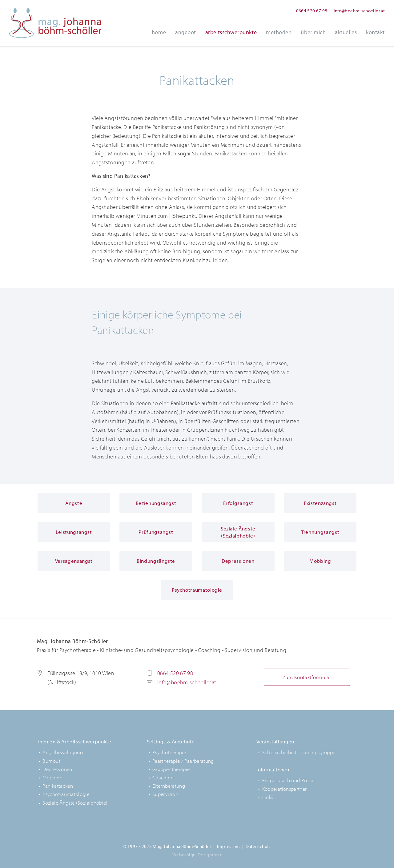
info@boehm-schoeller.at (359, 11)
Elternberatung (169, 786)
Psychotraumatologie (66, 794)
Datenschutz (258, 846)
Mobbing (52, 777)
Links (268, 797)
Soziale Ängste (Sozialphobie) (75, 803)
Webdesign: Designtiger (197, 855)
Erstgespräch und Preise (288, 780)
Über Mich (313, 32)
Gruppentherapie (171, 769)
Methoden (279, 32)
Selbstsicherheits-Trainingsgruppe (299, 752)
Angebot (186, 32)
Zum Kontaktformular (307, 677)
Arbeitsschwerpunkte (231, 32)
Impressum (229, 846)
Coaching (163, 777)
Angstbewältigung (63, 752)
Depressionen (57, 769)
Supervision (165, 794)
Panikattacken (58, 786)
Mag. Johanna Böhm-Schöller (55, 23)
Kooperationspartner (285, 789)
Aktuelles (346, 32)
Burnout (51, 761)
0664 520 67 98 (312, 11)
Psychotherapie (169, 752)
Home (159, 32)
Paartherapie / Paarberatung (183, 761)
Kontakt (375, 32)
